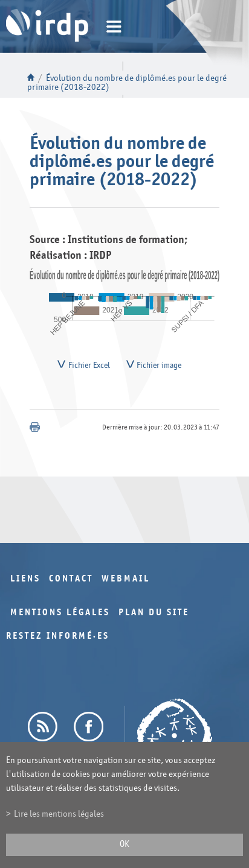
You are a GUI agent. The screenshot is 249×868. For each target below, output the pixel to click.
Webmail (126, 582)
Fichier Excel (89, 367)
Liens (25, 582)
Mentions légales (60, 616)
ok (124, 844)
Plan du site (154, 616)
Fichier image (159, 367)
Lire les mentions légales (59, 814)
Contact (71, 582)
